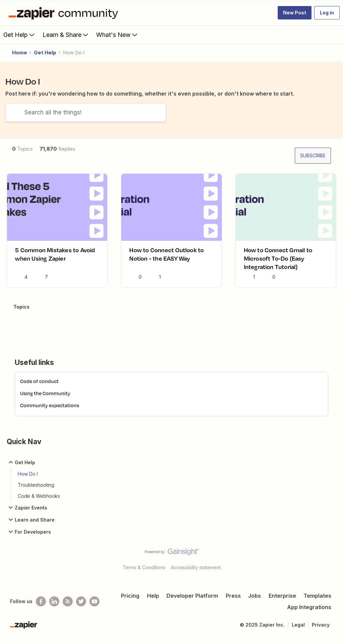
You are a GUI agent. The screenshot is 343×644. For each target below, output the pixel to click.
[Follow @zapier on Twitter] (81, 607)
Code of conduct (39, 387)
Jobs (255, 601)
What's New (117, 35)
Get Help (20, 35)
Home (20, 52)
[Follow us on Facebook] (41, 607)
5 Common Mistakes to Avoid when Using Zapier (55, 260)
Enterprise (282, 601)
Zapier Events (27, 513)
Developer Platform (192, 601)
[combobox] (86, 118)
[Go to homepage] (65, 13)
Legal (298, 630)
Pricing (130, 601)
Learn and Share (31, 525)
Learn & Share (66, 35)
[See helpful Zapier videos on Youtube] (94, 607)
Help (153, 601)
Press (233, 601)
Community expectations (50, 411)
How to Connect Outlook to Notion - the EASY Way (166, 260)
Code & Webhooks (39, 501)
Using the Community (45, 399)
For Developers (29, 537)
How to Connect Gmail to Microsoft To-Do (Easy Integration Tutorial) (278, 264)
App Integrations (309, 612)
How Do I (28, 479)
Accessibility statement (196, 573)
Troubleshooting (36, 490)
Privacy (321, 630)
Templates (317, 601)
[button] (295, 13)
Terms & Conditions (144, 573)
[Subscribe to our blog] (68, 607)
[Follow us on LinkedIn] (54, 607)
